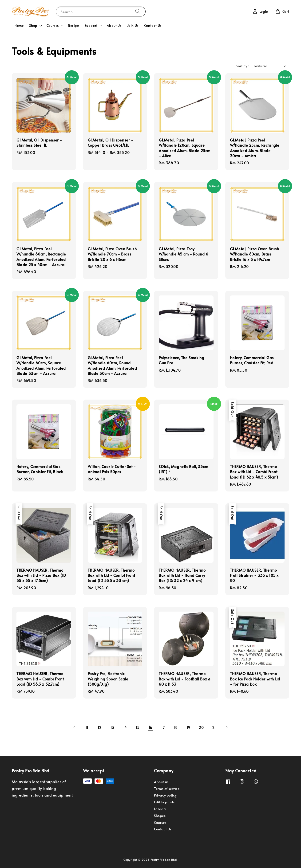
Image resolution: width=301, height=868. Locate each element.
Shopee (160, 816)
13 (112, 727)
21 (214, 727)
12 (100, 727)
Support (91, 26)
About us (161, 782)
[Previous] (74, 727)
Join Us (133, 26)
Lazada (160, 809)
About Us (114, 26)
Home (19, 26)
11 (87, 727)
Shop (33, 26)
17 (163, 727)
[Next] (227, 727)
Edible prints (164, 802)
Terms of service (167, 789)
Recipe (73, 26)
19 (189, 727)
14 (125, 727)
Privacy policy (165, 795)
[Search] (138, 11)
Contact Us (153, 26)
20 (201, 727)
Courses (53, 26)
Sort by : (243, 66)
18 (176, 727)
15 (138, 727)
